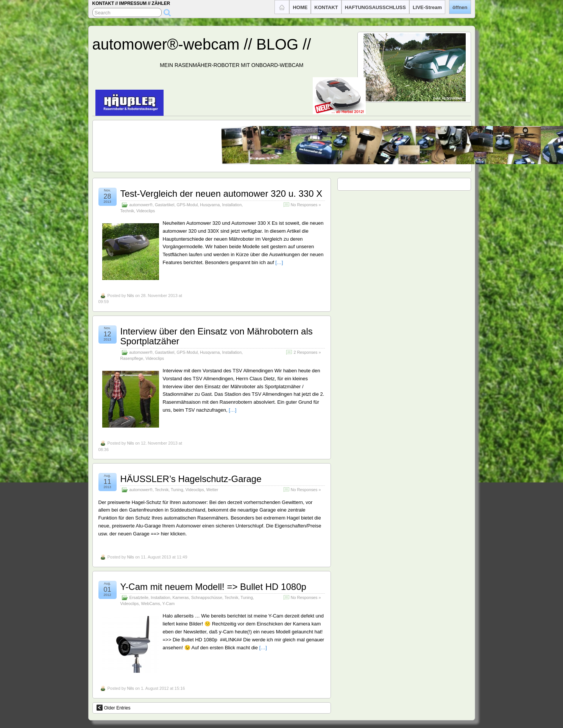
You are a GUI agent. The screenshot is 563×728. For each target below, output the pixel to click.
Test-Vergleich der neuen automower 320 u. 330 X (221, 194)
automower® (141, 205)
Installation (232, 205)
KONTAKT (326, 7)
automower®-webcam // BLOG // (202, 44)
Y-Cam (169, 604)
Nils (130, 296)
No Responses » (306, 205)
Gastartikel (165, 205)
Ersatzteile (139, 597)
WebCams (151, 604)
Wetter (212, 490)
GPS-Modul (187, 205)
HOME (300, 7)
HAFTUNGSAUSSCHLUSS (375, 7)
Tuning (177, 490)
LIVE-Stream (427, 7)
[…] (279, 262)
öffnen (460, 7)
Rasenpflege (132, 358)
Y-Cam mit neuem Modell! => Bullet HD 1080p (213, 587)
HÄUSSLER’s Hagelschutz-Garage (191, 479)
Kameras (181, 597)
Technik (127, 211)
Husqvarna (210, 205)
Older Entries (114, 708)
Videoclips (146, 211)
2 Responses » (307, 352)
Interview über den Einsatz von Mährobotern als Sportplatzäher (217, 336)
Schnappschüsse (207, 597)
